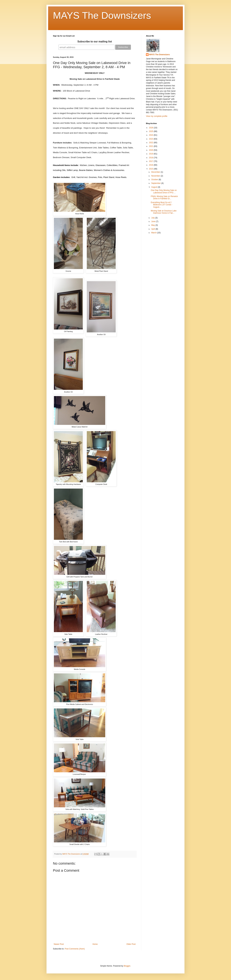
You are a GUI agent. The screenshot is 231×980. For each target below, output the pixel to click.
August (155, 187)
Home (95, 944)
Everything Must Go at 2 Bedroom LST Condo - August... (162, 205)
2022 (151, 143)
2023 (151, 139)
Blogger (127, 966)
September (156, 183)
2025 (151, 131)
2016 (151, 165)
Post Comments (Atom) (75, 949)
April (153, 229)
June (154, 221)
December (156, 172)
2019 (151, 154)
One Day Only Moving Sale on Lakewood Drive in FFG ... (164, 191)
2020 (151, 150)
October (155, 180)
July (153, 218)
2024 (151, 135)
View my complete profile (157, 116)
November (156, 176)
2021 (151, 146)
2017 (151, 161)
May (153, 225)
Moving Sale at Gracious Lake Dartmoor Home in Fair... (164, 212)
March (154, 233)
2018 (151, 158)
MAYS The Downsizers (102, 15)
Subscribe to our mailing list (95, 42)
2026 (151, 128)
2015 (151, 169)
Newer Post (59, 944)
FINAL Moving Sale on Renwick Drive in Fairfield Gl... (164, 197)
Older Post (131, 944)
